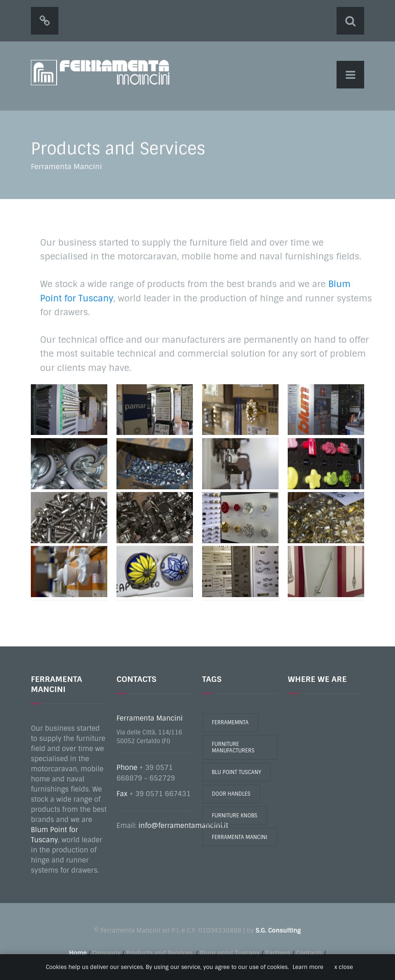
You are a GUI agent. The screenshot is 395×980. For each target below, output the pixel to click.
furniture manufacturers (233, 747)
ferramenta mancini (240, 837)
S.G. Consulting (278, 930)
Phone (127, 768)
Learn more (308, 967)
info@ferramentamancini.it (183, 826)
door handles (231, 794)
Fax (122, 794)
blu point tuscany (236, 772)
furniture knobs (235, 816)
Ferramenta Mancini (150, 718)
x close (343, 967)
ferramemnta (230, 722)
